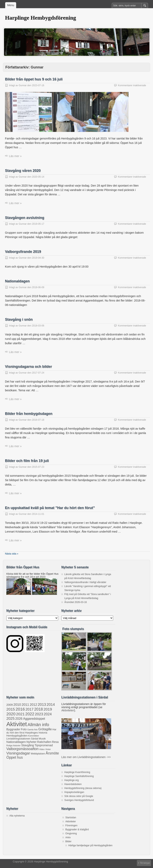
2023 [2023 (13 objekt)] (39, 714)
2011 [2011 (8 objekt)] (25, 705)
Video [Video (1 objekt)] (42, 749)
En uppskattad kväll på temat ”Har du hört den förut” (50, 508)
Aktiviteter (68, 710)
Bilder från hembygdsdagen (29, 414)
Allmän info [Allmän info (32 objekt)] (38, 725)
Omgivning (71, 833)
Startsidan (71, 818)
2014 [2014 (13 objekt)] (51, 704)
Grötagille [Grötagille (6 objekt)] (45, 729)
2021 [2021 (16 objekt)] (20, 714)
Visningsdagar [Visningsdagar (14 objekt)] (18, 753)
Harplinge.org (72, 780)
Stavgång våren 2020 (23, 171)
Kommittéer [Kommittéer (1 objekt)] (33, 736)
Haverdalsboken (73, 784)
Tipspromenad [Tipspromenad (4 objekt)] (44, 745)
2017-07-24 (38, 373)
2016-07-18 (38, 420)
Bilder (68, 841)
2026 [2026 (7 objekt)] (19, 719)
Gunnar (23, 85)
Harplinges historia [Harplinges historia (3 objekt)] (36, 733)
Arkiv (68, 837)
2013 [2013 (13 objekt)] (42, 704)
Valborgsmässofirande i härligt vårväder (85, 582)
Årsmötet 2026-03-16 (76, 602)
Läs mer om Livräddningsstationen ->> (86, 757)
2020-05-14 (38, 177)
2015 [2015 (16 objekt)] (11, 709)
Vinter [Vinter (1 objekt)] (48, 749)
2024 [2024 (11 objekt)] (48, 714)
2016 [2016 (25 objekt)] (20, 709)
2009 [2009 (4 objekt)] (10, 705)
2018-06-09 (38, 287)
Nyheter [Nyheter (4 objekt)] (31, 742)
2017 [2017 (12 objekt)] (29, 709)
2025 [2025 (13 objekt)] (10, 718)
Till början (145, 863)
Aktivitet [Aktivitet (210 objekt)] (17, 724)
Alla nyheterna (17, 816)
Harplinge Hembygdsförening (41, 18)
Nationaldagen (17, 281)
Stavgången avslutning (25, 218)
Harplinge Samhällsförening (79, 776)
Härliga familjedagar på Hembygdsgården (90, 845)
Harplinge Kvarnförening (77, 772)
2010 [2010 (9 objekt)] (17, 705)
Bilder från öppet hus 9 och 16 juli (34, 79)
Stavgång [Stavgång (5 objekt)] (27, 745)
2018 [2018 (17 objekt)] (39, 709)
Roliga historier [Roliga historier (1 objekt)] (13, 745)
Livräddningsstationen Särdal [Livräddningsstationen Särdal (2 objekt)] (22, 739)
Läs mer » (15, 156)
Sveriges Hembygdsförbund (79, 800)
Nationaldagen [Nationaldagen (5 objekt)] (16, 742)
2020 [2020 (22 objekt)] (11, 714)
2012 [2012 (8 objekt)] (33, 705)
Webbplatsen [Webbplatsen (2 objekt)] (38, 754)
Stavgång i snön (19, 319)
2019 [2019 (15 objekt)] (48, 709)
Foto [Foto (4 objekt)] (24, 729)
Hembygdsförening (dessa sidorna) (83, 788)
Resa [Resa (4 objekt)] (55, 742)
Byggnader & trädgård (77, 829)
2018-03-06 (38, 326)
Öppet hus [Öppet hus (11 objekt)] (15, 757)
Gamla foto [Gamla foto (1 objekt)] (32, 730)
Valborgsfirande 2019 (23, 252)
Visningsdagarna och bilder (28, 367)
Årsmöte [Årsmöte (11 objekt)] (52, 753)
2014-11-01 (38, 514)
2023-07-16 (38, 85)
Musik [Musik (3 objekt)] (42, 739)
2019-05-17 (38, 224)
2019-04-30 (38, 258)
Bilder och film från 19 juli (27, 461)
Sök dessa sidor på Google (79, 796)
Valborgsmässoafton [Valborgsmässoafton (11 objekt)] (22, 749)
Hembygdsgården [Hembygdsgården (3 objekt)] (17, 736)
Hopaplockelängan (74, 792)
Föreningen (71, 825)
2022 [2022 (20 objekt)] (30, 714)
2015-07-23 (38, 467)
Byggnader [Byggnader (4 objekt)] (13, 729)
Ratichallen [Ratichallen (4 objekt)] (44, 742)
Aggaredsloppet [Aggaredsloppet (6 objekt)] (34, 719)
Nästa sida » (12, 554)
